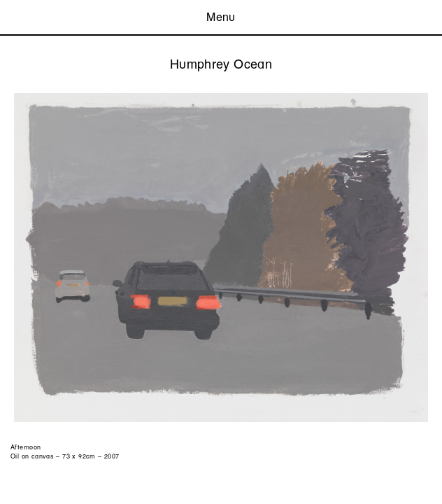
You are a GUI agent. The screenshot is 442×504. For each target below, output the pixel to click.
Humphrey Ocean (221, 64)
